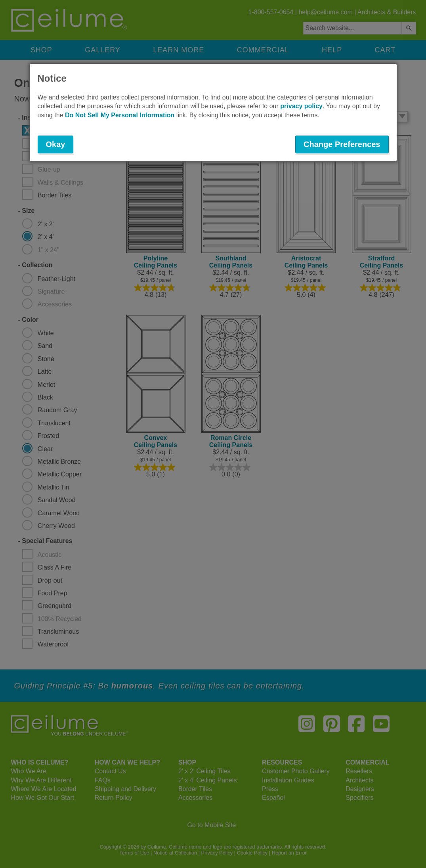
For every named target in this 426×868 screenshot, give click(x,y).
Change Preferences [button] (342, 144)
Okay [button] (56, 144)
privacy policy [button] (301, 106)
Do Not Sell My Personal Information (120, 115)
